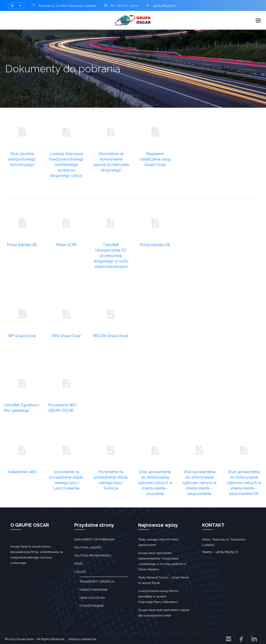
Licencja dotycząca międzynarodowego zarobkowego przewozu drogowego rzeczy (66, 165)
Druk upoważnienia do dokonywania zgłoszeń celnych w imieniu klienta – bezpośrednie (199, 483)
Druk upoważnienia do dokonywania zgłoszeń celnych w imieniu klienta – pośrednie (155, 483)
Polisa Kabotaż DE (22, 245)
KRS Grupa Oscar (66, 336)
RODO (78, 564)
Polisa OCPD (66, 245)
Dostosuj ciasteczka (82, 639)
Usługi (80, 572)
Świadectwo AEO (22, 472)
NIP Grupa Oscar (22, 336)
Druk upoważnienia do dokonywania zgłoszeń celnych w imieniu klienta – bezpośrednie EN (244, 483)
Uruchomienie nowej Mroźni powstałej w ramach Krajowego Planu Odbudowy (158, 596)
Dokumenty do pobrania (94, 539)
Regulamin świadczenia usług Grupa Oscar (155, 159)
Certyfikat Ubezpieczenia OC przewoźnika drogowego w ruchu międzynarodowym (111, 256)
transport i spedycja (97, 582)
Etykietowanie (92, 606)
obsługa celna (92, 598)
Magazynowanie (94, 590)
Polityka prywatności (93, 556)
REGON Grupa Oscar (111, 336)
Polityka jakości (88, 548)
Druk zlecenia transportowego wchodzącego (22, 159)
